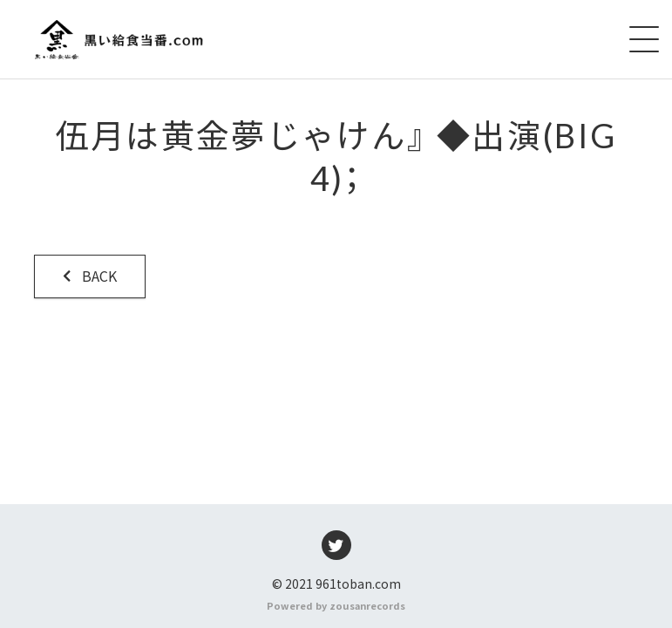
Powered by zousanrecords (336, 605)
